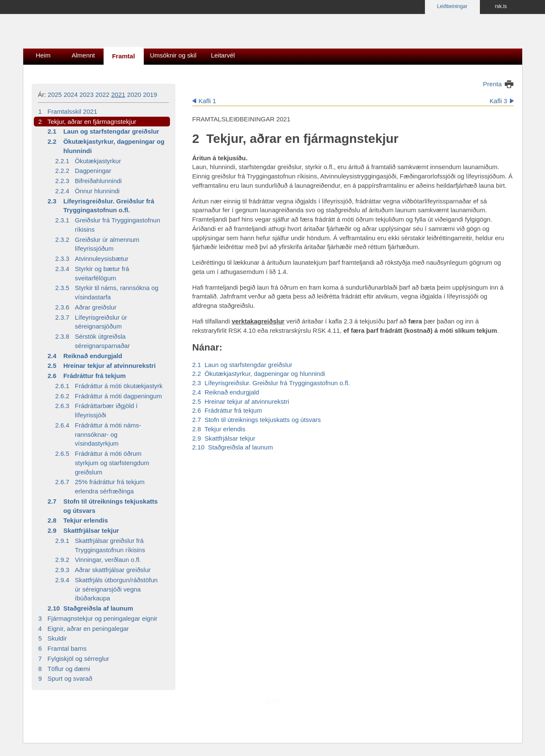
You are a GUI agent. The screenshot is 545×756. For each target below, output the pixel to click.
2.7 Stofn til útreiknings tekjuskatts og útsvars (257, 420)
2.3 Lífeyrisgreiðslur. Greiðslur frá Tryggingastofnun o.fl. (271, 383)
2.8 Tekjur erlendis (219, 429)
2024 (70, 94)
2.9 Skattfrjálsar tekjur (224, 438)
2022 (102, 94)
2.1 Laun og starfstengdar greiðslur (242, 365)
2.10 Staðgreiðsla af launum (233, 447)
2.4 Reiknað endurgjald (226, 392)
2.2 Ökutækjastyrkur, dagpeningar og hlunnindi (259, 374)
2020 (134, 94)
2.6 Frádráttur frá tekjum (227, 410)
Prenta (492, 84)
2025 (55, 94)
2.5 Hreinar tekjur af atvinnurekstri (241, 401)
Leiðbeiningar (452, 6)
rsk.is (501, 6)
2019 (150, 94)
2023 (86, 94)
